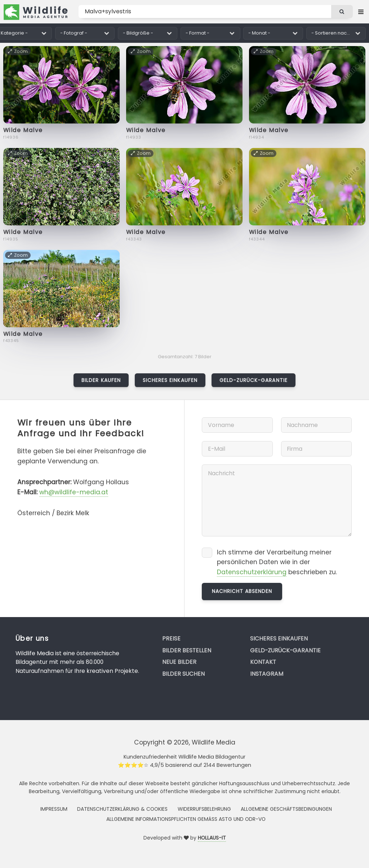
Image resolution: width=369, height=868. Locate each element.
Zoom (18, 51)
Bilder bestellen (187, 650)
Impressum (54, 809)
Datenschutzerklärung (252, 572)
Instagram (267, 674)
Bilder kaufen (101, 380)
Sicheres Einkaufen (170, 380)
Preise (171, 638)
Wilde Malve (23, 130)
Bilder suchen (183, 674)
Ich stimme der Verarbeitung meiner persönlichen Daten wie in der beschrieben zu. (277, 562)
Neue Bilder (179, 662)
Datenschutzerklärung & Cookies (122, 809)
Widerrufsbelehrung (204, 809)
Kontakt (263, 662)
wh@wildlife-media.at (74, 492)
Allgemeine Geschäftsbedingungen (286, 809)
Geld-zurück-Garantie (254, 380)
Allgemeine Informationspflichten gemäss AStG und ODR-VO (186, 819)
